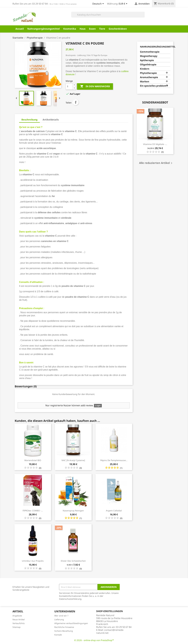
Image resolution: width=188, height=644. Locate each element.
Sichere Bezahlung (64, 631)
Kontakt (58, 635)
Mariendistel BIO (33, 460)
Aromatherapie (149, 77)
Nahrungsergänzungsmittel (44, 29)
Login (98, 406)
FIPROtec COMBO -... (33, 511)
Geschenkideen (118, 29)
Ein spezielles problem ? (154, 86)
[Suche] (108, 15)
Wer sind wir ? (61, 616)
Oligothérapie (148, 65)
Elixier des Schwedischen (73, 561)
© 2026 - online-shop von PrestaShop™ (94, 640)
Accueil (20, 29)
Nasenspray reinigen (73, 511)
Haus (83, 29)
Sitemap (17, 627)
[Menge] (69, 86)
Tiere (102, 29)
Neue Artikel (19, 619)
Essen (92, 29)
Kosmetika (70, 29)
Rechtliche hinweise (64, 627)
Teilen (76, 102)
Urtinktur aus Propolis (33, 561)
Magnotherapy (149, 56)
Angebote (17, 616)
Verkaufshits (19, 623)
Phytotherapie (148, 73)
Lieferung (59, 619)
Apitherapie (147, 60)
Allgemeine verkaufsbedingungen (71, 623)
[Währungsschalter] (124, 4)
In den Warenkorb (95, 86)
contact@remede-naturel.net (110, 631)
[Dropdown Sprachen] (99, 4)
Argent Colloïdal (114, 511)
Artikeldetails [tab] (51, 120)
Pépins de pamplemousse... (114, 460)
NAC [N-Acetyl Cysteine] (73, 460)
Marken (145, 82)
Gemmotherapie (150, 52)
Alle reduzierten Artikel (156, 163)
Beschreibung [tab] (29, 120)
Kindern (145, 69)
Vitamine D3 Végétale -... (155, 144)
